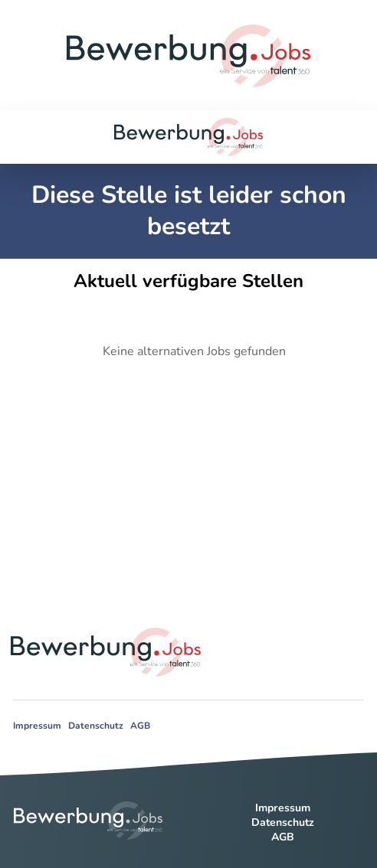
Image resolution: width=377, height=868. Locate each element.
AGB (140, 726)
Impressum (37, 726)
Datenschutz (96, 726)
